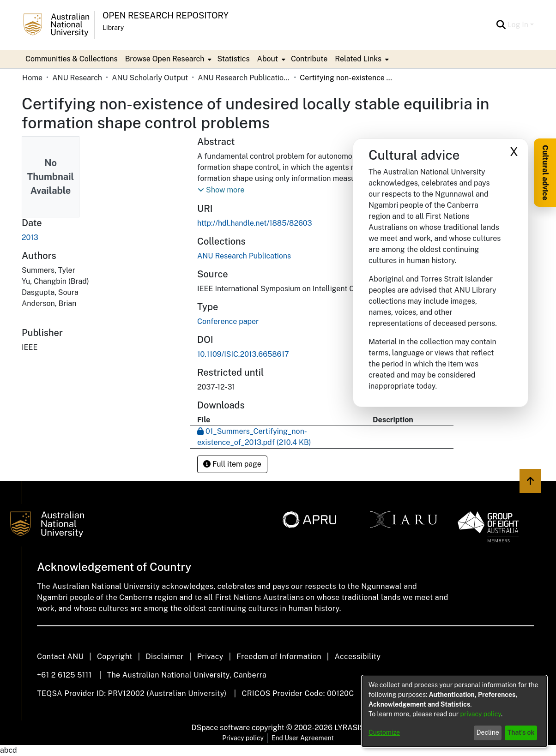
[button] (501, 25)
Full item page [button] (232, 464)
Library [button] (113, 28)
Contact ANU (60, 657)
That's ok (521, 732)
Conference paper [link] (228, 321)
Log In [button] (519, 25)
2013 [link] (30, 237)
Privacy (210, 657)
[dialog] (454, 711)
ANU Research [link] (77, 78)
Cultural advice (545, 173)
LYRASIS (349, 728)
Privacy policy (243, 738)
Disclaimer (165, 657)
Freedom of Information (279, 657)
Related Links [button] (358, 59)
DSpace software (221, 728)
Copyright (115, 657)
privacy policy (481, 714)
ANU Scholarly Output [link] (150, 78)
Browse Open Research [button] (165, 59)
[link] (244, 256)
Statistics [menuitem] (233, 59)
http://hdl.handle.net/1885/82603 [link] (255, 223)
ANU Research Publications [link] (244, 78)
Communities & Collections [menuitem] (72, 59)
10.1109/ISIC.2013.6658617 (243, 354)
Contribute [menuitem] (309, 59)
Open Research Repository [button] (166, 15)
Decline (488, 732)
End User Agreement (303, 738)
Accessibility (357, 657)
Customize (384, 732)
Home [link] (32, 78)
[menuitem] (168, 59)
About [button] (268, 59)
